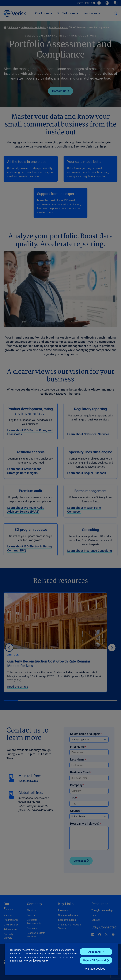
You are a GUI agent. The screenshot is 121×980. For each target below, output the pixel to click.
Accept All (95, 952)
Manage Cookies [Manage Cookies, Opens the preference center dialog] (95, 969)
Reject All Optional (95, 960)
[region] (61, 959)
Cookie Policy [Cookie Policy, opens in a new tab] (41, 961)
